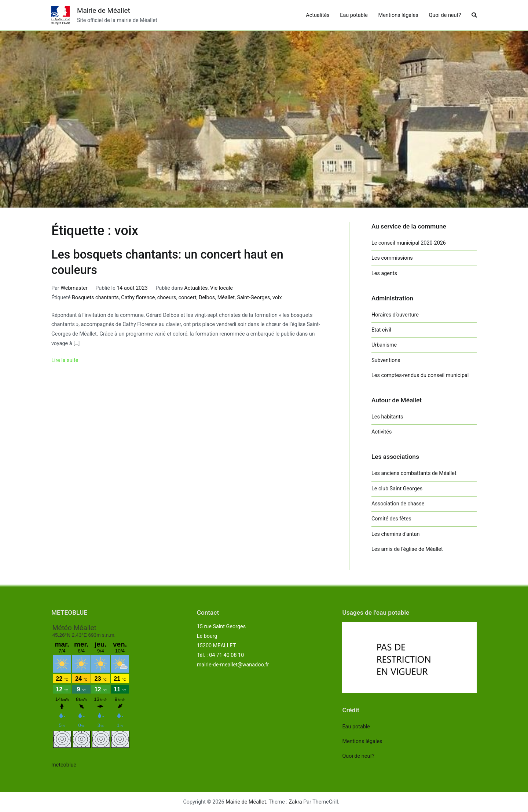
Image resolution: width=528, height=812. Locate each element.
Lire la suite (65, 360)
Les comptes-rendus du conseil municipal (420, 375)
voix (277, 298)
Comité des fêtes (391, 519)
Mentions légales (398, 15)
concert (188, 298)
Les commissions (392, 258)
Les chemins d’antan (395, 534)
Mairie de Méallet (104, 10)
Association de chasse (398, 504)
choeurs (167, 298)
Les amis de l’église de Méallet (407, 549)
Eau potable (354, 15)
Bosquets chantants (95, 298)
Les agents (384, 273)
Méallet (226, 298)
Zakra (296, 802)
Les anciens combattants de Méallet (414, 473)
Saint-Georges (253, 298)
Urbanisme (384, 345)
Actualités (318, 15)
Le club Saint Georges (397, 489)
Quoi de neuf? (445, 15)
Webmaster (74, 288)
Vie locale (221, 288)
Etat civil (381, 330)
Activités (382, 432)
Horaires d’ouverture (395, 315)
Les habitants (387, 417)
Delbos (207, 298)
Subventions (386, 360)
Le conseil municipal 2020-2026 (409, 243)
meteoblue (64, 765)
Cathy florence (138, 298)
